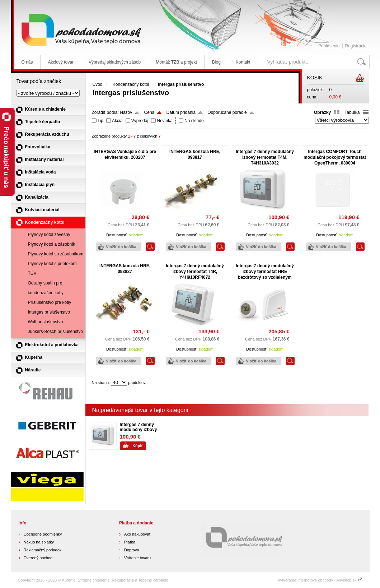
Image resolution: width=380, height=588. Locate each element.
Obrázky (322, 112)
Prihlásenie (329, 46)
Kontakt (243, 62)
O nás (27, 62)
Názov (126, 112)
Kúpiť (138, 446)
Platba (130, 542)
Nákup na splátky (39, 542)
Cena (149, 112)
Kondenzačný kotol (131, 84)
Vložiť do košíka (121, 247)
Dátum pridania (181, 112)
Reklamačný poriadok (43, 550)
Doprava (132, 550)
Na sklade (194, 121)
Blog (216, 62)
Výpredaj (140, 121)
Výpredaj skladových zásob (115, 62)
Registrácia (356, 46)
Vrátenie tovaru (137, 558)
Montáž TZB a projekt (176, 62)
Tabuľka (352, 112)
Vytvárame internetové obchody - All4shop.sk (320, 580)
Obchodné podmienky (43, 534)
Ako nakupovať (137, 534)
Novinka (165, 121)
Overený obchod (38, 558)
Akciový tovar (61, 62)
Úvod (98, 84)
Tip (100, 121)
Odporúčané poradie (227, 112)
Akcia (117, 121)
